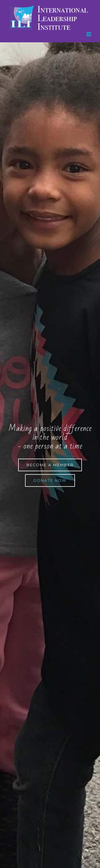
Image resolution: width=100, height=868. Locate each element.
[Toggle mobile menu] (89, 34)
